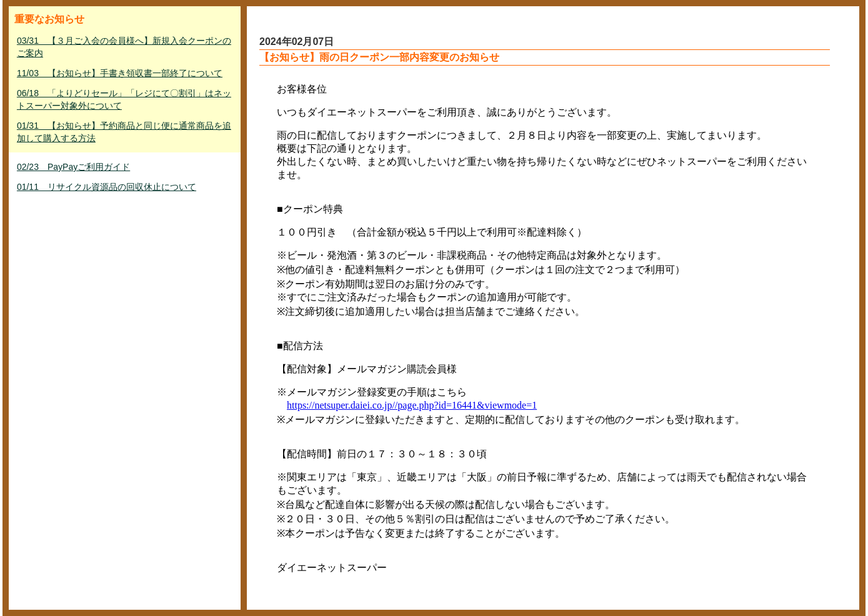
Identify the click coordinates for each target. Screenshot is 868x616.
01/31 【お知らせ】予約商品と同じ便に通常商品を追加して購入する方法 (124, 132)
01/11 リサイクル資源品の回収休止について (107, 187)
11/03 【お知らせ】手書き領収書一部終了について (120, 73)
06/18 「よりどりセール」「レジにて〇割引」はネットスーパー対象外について (124, 99)
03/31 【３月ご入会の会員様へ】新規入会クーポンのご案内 (124, 47)
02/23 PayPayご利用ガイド (73, 167)
